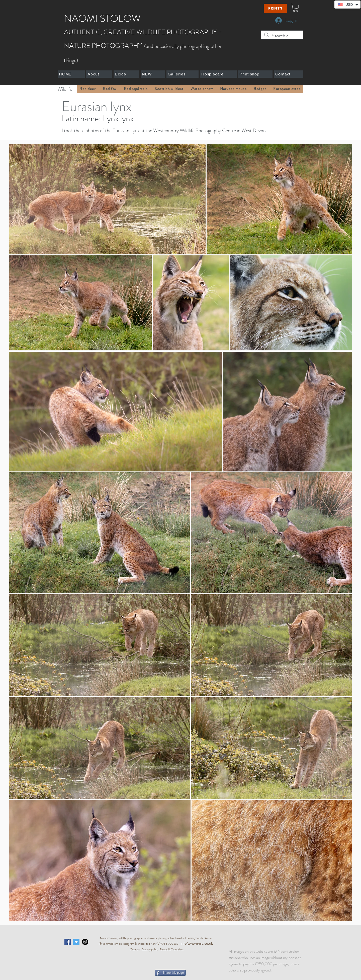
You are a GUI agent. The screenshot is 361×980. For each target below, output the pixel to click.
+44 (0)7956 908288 (166, 944)
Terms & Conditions (172, 949)
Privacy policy (150, 949)
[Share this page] (170, 973)
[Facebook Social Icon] (68, 942)
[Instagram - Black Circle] (85, 942)
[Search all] (282, 36)
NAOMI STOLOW (102, 18)
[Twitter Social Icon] (76, 942)
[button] (296, 8)
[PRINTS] (275, 8)
